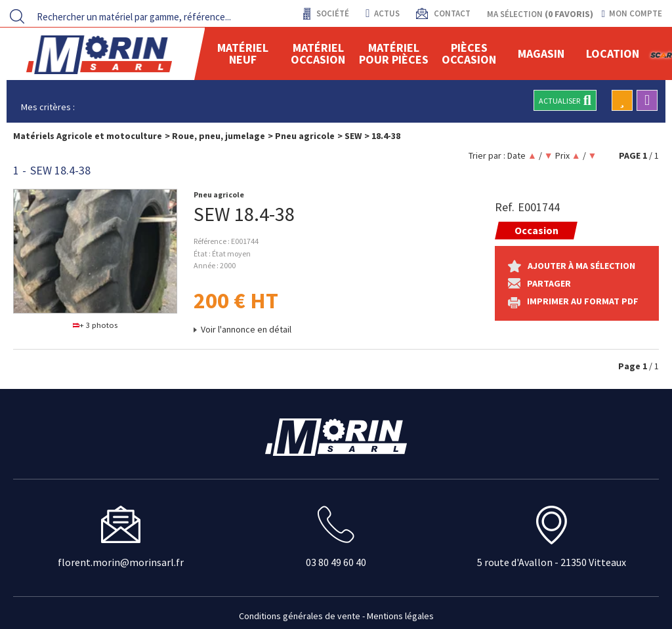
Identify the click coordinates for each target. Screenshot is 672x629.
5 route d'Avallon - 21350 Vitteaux (552, 562)
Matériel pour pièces (394, 53)
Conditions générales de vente (300, 616)
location (613, 53)
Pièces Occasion (469, 53)
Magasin (541, 53)
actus (382, 13)
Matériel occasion (318, 53)
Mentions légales (400, 616)
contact (451, 13)
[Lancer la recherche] (17, 16)
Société (332, 13)
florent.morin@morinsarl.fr (121, 562)
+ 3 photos (95, 325)
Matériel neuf (243, 53)
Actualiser (565, 100)
